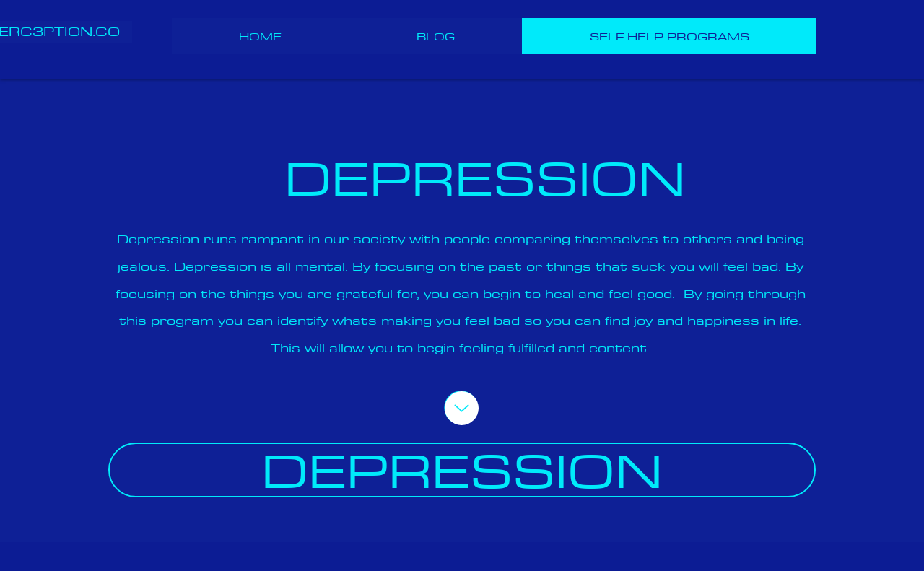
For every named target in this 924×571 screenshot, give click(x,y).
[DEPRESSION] (462, 470)
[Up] (462, 408)
